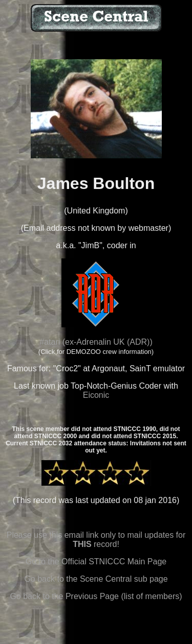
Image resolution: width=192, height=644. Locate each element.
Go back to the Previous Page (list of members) (96, 596)
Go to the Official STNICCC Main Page (96, 562)
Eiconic (96, 395)
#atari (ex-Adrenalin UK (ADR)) (96, 342)
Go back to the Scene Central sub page (96, 579)
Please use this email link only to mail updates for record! (96, 540)
